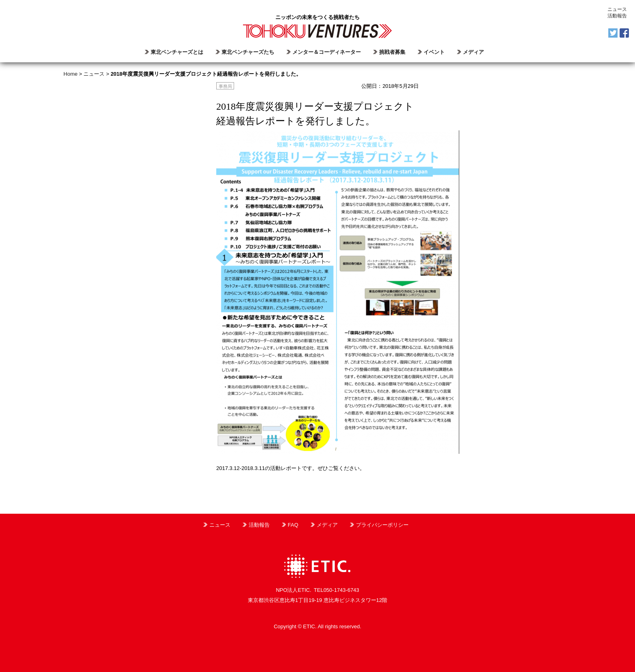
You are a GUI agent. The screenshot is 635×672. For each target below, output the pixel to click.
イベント (434, 52)
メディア (473, 52)
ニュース (617, 9)
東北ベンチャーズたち (248, 52)
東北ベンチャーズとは (177, 52)
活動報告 (617, 16)
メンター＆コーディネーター (327, 52)
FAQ (293, 525)
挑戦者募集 (392, 52)
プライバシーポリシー (382, 525)
